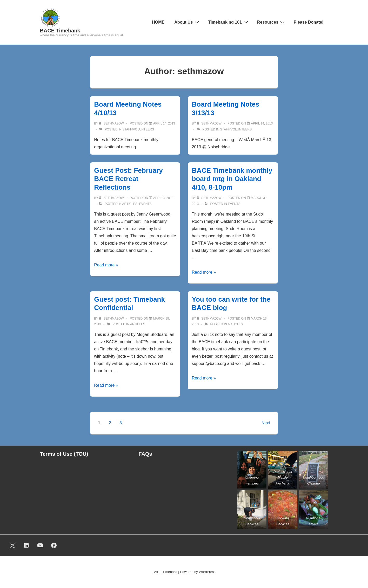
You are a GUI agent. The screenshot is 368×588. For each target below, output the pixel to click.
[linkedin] (26, 545)
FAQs (145, 454)
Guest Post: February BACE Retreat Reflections (128, 179)
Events (145, 204)
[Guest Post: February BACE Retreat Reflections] (163, 198)
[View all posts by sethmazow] (112, 123)
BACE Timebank (60, 31)
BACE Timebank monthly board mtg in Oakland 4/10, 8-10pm (232, 179)
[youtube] (40, 545)
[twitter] (13, 545)
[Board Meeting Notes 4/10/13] (164, 123)
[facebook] (54, 545)
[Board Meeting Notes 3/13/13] (262, 123)
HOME (158, 22)
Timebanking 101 (229, 22)
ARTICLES (130, 204)
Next (266, 423)
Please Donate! (309, 22)
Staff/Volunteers (138, 129)
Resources (272, 22)
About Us (187, 22)
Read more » (106, 265)
